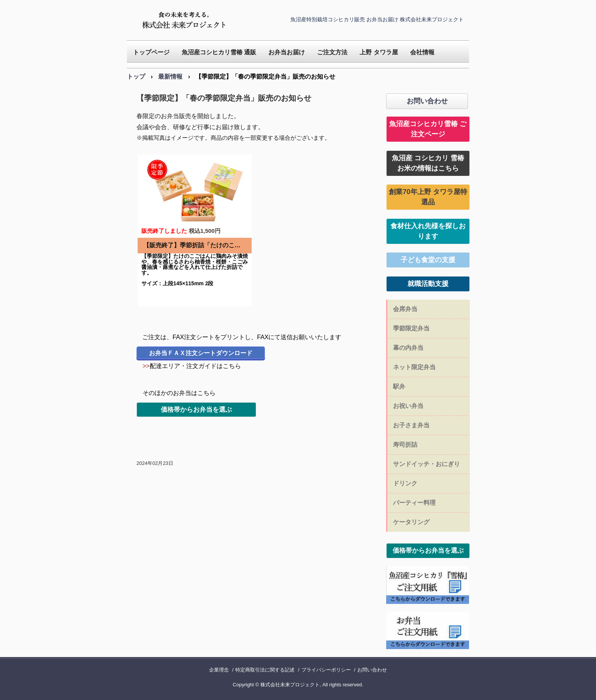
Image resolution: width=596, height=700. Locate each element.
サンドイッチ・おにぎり (426, 464)
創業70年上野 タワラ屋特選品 (428, 197)
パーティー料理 (414, 503)
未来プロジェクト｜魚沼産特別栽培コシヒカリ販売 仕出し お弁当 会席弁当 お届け (185, 20)
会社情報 (422, 52)
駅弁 (399, 386)
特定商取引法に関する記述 (265, 670)
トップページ (151, 52)
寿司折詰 (405, 445)
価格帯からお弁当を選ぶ (196, 410)
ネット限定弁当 (414, 367)
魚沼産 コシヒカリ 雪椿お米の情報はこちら (428, 163)
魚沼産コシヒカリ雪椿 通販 (219, 52)
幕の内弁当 (408, 348)
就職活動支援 (428, 284)
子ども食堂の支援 (428, 260)
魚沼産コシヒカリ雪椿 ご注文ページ (428, 129)
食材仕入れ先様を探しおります (428, 231)
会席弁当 (405, 309)
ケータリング (411, 522)
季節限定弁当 (411, 328)
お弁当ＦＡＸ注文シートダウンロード (201, 353)
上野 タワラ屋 (379, 52)
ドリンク (405, 483)
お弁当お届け (287, 52)
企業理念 (219, 670)
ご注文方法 (332, 52)
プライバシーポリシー (326, 670)
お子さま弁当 (411, 425)
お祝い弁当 (408, 406)
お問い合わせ (427, 101)
